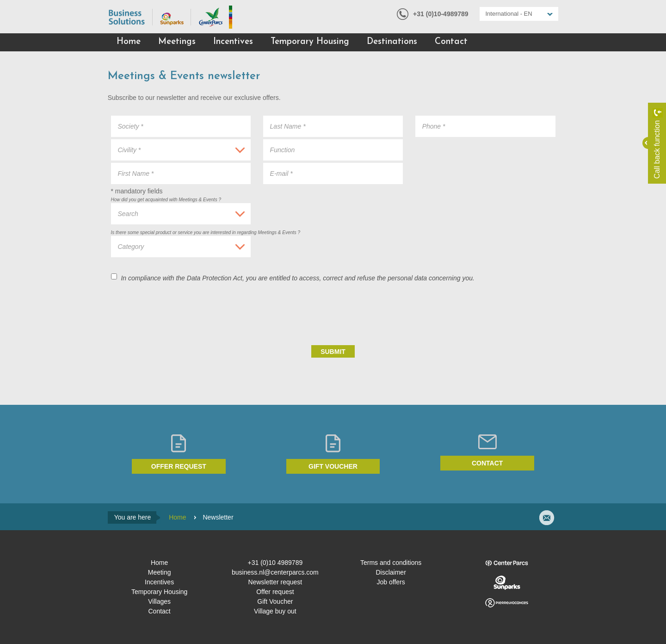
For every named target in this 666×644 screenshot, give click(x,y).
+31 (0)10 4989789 (275, 563)
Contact (451, 42)
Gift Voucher (275, 601)
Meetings (177, 42)
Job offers (391, 582)
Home (129, 42)
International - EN (509, 14)
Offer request (179, 466)
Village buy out (275, 611)
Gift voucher (333, 466)
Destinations (392, 42)
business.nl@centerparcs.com (275, 572)
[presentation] (485, 313)
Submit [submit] (333, 352)
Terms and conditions (391, 563)
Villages (159, 601)
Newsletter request (275, 582)
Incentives (233, 42)
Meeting (160, 572)
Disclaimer (391, 572)
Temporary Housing (310, 42)
